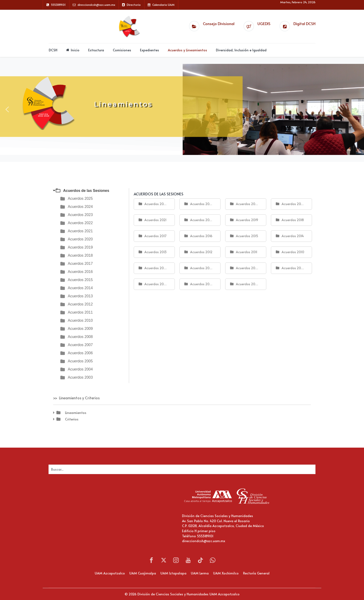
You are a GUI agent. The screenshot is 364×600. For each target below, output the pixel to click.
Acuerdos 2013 (80, 296)
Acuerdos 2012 (80, 304)
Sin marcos (95, 515)
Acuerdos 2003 (80, 377)
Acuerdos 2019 (80, 247)
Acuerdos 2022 (80, 223)
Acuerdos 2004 (80, 369)
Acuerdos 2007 (80, 345)
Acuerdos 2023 (80, 215)
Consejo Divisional (219, 24)
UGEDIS (264, 24)
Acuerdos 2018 (80, 255)
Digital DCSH (304, 24)
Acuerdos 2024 (80, 207)
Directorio (134, 5)
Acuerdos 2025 (80, 198)
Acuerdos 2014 (80, 288)
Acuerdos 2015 (80, 280)
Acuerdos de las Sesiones (86, 191)
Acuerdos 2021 (80, 231)
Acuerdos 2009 (80, 329)
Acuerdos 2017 (80, 264)
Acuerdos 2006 (80, 353)
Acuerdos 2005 (80, 361)
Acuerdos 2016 (80, 272)
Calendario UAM (163, 5)
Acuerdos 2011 (80, 312)
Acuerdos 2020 (80, 239)
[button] (7, 109)
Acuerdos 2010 (80, 320)
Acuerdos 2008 (80, 337)
